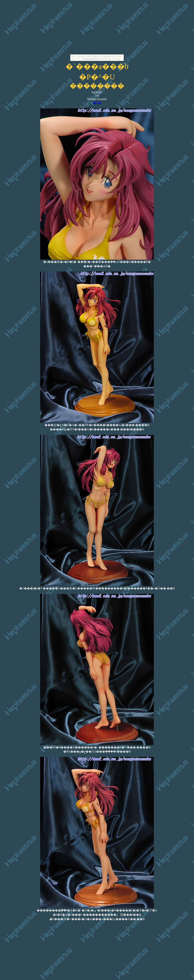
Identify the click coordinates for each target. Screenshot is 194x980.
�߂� (97, 103)
